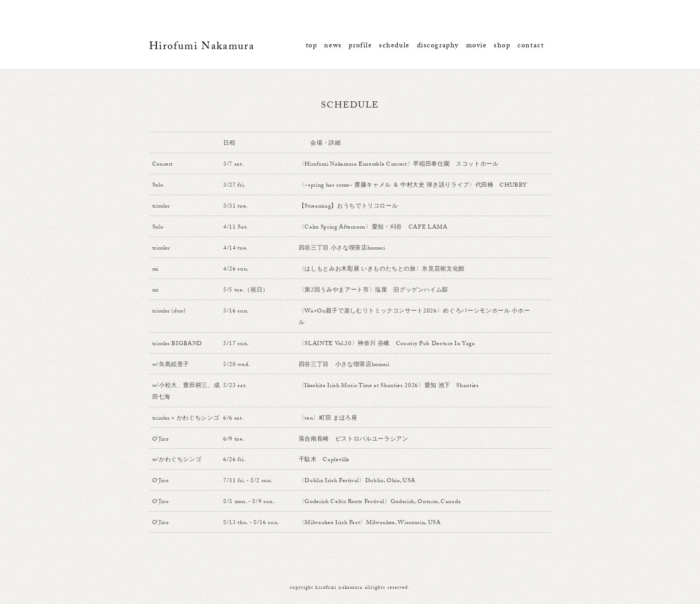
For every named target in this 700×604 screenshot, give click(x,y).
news (333, 46)
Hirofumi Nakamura (202, 48)
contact (531, 46)
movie (477, 46)
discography (438, 46)
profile (360, 46)
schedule (394, 46)
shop (502, 46)
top (312, 46)
